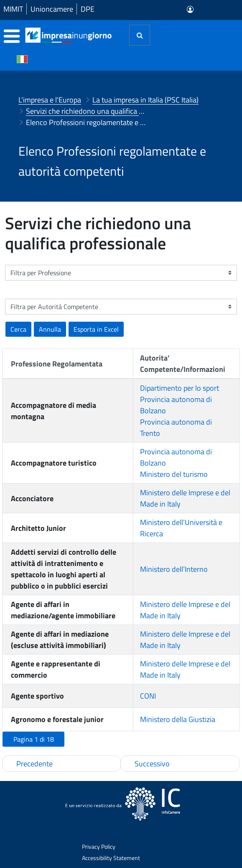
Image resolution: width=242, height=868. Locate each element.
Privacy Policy (99, 846)
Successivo (152, 764)
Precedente (34, 764)
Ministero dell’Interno (174, 569)
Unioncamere (52, 9)
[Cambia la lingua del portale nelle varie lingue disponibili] (22, 59)
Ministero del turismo (174, 474)
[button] (96, 329)
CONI (148, 696)
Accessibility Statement (111, 858)
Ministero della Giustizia (178, 719)
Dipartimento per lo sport (180, 388)
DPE (88, 9)
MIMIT (13, 9)
